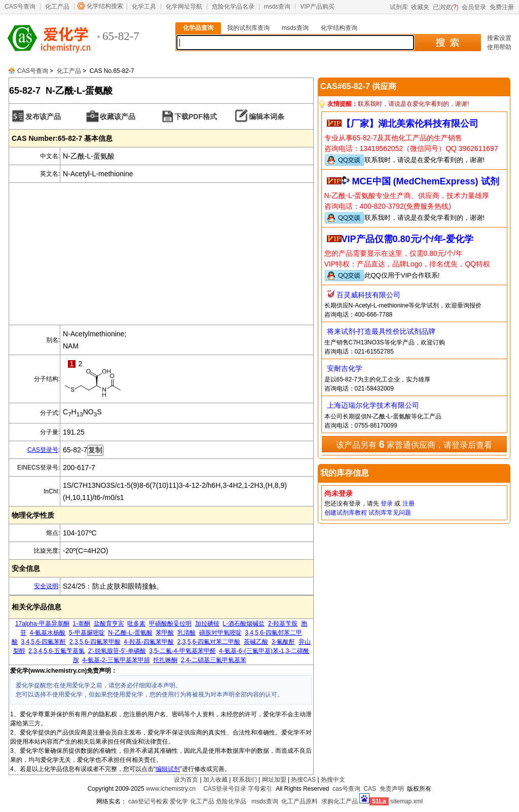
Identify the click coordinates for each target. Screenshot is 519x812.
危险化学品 (231, 801)
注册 (409, 504)
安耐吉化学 (345, 368)
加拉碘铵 (207, 624)
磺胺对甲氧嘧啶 (220, 633)
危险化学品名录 (233, 7)
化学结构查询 (339, 28)
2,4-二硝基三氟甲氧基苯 (214, 660)
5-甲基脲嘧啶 (87, 633)
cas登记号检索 (148, 801)
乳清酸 (187, 633)
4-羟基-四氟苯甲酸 (149, 642)
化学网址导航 (184, 7)
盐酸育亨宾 (109, 624)
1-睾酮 (81, 624)
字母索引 (260, 789)
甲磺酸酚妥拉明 (170, 624)
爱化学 (179, 801)
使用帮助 (499, 47)
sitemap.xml (406, 801)
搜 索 (447, 43)
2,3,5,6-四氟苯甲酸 (95, 642)
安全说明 (46, 586)
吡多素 (136, 624)
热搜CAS (303, 780)
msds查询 (277, 7)
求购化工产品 (340, 801)
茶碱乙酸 (256, 642)
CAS (370, 789)
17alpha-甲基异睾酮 (42, 624)
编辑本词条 (267, 117)
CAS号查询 (20, 7)
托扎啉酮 (165, 660)
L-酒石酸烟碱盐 (244, 624)
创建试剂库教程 (346, 513)
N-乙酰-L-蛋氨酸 (130, 633)
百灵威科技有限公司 (368, 295)
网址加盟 (274, 780)
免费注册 (502, 7)
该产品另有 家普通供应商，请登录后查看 (414, 444)
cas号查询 (346, 789)
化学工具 (144, 7)
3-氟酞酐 (284, 642)
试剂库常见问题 (390, 513)
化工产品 (57, 7)
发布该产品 (43, 117)
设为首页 (186, 780)
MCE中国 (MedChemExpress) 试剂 (426, 181)
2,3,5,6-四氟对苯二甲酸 (209, 642)
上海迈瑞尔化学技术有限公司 (373, 405)
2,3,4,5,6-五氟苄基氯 (57, 651)
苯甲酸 (165, 633)
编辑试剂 (168, 769)
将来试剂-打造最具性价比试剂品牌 (381, 331)
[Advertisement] (161, 254)
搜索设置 (499, 38)
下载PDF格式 (196, 117)
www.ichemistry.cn (171, 789)
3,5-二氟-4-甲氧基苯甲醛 (182, 651)
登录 (387, 504)
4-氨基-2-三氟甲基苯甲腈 (116, 660)
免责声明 (392, 789)
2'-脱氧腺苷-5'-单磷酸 (117, 651)
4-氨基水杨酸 (48, 633)
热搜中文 (333, 780)
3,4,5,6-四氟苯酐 (44, 642)
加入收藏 (215, 780)
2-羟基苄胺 (283, 624)
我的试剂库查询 (248, 28)
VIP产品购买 (317, 7)
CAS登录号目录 (225, 789)
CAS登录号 (43, 450)
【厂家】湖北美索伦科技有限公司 (410, 124)
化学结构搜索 (105, 6)
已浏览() (446, 7)
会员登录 (474, 7)
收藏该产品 (118, 117)
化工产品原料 (300, 801)
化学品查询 (198, 28)
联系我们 (245, 780)
